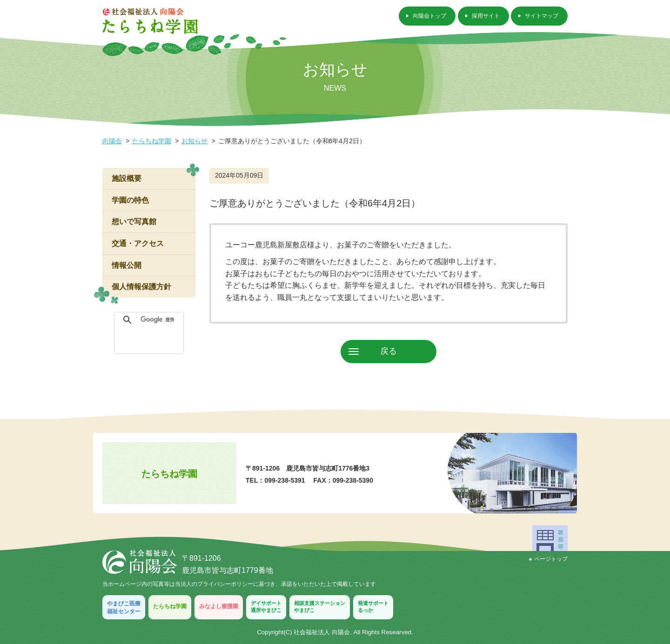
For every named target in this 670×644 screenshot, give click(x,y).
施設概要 (127, 178)
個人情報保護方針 (141, 287)
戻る (389, 351)
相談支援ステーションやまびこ (320, 607)
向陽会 (112, 141)
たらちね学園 (152, 141)
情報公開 (127, 265)
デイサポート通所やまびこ (266, 607)
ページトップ (548, 559)
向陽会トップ (429, 16)
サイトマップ (542, 16)
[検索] (160, 320)
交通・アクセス (138, 243)
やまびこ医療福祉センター (124, 607)
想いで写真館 (134, 222)
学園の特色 (130, 200)
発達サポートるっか (373, 607)
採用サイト (486, 16)
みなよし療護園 (219, 606)
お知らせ (194, 141)
